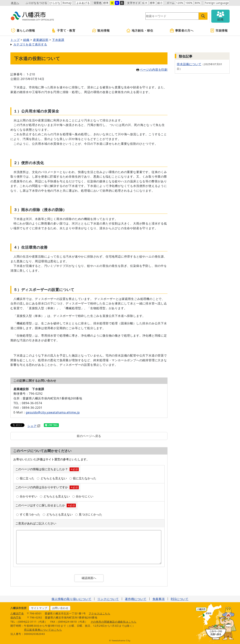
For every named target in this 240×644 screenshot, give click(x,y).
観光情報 (101, 30)
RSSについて (180, 599)
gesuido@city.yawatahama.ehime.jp (53, 412)
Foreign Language (217, 3)
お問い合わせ (60, 608)
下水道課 (58, 40)
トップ (15, 40)
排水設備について (189, 64)
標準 (106, 3)
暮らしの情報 (23, 30)
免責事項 (159, 599)
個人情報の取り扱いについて (71, 599)
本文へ (15, 3)
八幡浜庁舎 (17, 613)
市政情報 (219, 30)
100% (189, 3)
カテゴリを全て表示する (30, 44)
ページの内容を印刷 (152, 70)
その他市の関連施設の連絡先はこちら (114, 622)
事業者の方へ (182, 30)
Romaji (67, 3)
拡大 (145, 3)
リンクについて (108, 599)
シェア (34, 426)
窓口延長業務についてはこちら (43, 630)
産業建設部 (41, 40)
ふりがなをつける (37, 3)
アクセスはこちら (100, 613)
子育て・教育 (63, 30)
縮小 (160, 3)
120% (180, 3)
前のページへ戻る (89, 436)
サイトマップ (39, 608)
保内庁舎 (16, 617)
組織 (26, 40)
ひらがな (55, 3)
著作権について (136, 599)
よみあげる (83, 3)
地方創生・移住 (140, 30)
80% (197, 3)
